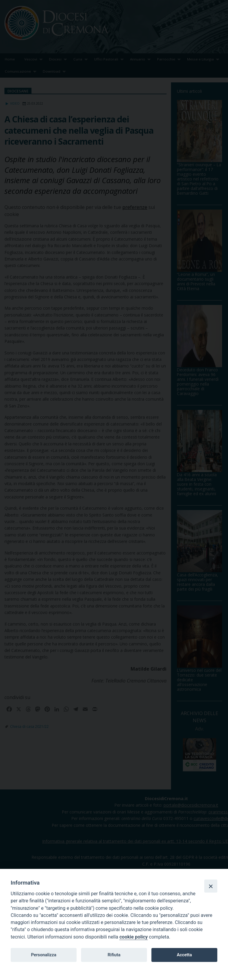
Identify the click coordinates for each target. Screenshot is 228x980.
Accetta (184, 955)
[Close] (211, 886)
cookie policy (133, 937)
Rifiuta (114, 955)
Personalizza (43, 955)
